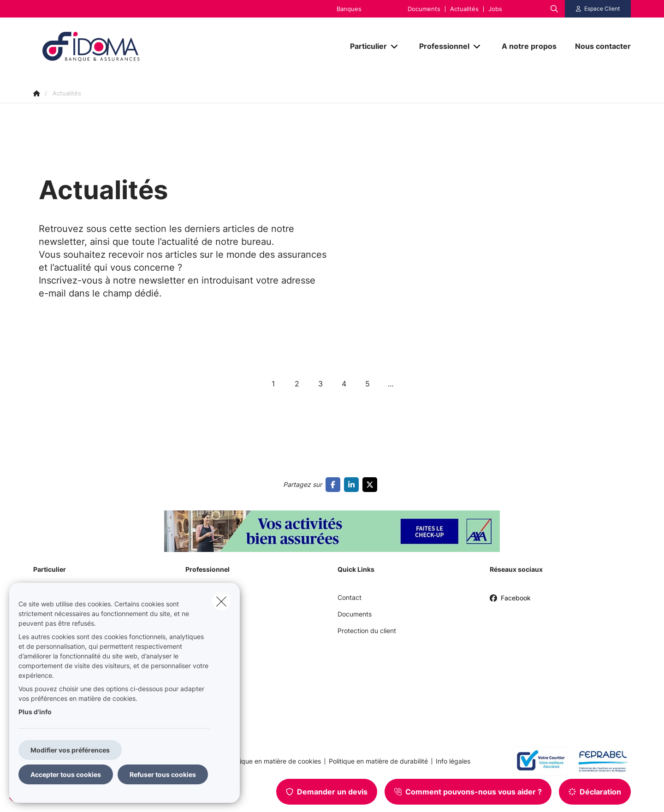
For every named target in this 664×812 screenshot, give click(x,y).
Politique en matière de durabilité (378, 761)
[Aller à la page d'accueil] (125, 46)
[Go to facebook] (335, 485)
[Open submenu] (395, 46)
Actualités (464, 9)
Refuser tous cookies (163, 774)
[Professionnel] (441, 46)
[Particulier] (365, 46)
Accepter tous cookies (66, 774)
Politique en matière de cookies (274, 761)
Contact (350, 597)
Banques (349, 9)
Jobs (495, 9)
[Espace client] (598, 9)
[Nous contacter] (598, 46)
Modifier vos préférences (70, 750)
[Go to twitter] (372, 485)
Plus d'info (35, 712)
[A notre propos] (529, 46)
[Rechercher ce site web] (554, 9)
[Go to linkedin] (353, 485)
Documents (424, 9)
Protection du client (367, 631)
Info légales (453, 761)
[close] (221, 601)
